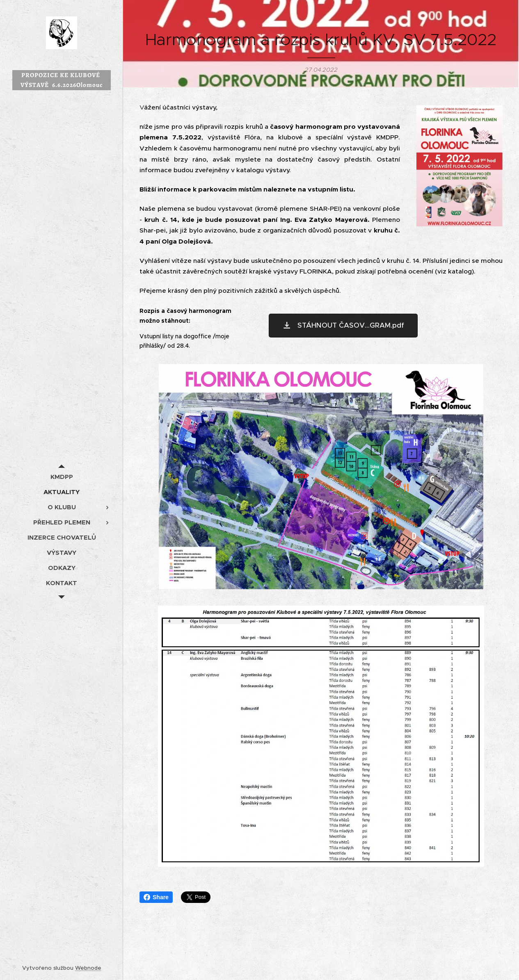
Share (156, 897)
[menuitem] (62, 477)
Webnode (88, 968)
